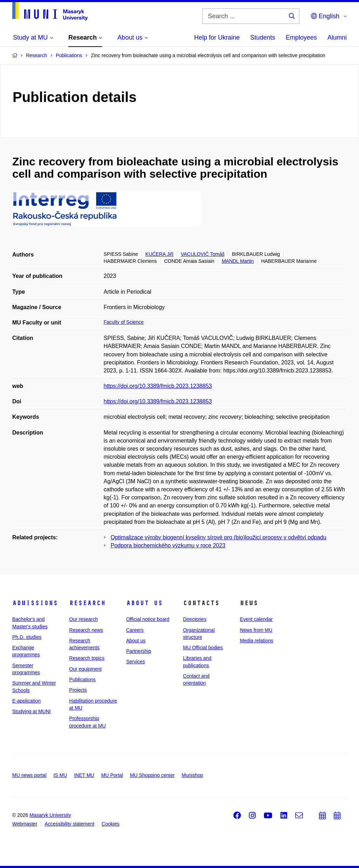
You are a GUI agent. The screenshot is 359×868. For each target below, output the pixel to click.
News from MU (256, 630)
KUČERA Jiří (160, 254)
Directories (195, 619)
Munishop (192, 775)
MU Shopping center (153, 775)
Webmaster (25, 824)
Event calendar (256, 619)
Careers (135, 630)
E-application (26, 701)
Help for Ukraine (217, 37)
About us (144, 603)
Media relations (256, 641)
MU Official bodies (203, 648)
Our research (83, 619)
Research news (86, 630)
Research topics (87, 658)
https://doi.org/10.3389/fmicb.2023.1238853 (158, 386)
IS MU (60, 775)
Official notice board (148, 619)
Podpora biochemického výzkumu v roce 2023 (168, 545)
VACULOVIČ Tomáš (203, 254)
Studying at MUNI (32, 711)
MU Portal (112, 775)
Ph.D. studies (27, 637)
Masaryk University (50, 815)
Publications (82, 679)
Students (263, 37)
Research (87, 603)
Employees (301, 37)
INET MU (84, 775)
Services (136, 662)
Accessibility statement (69, 824)
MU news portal (29, 775)
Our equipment (85, 669)
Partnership (139, 651)
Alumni (337, 37)
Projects (78, 690)
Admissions (35, 603)
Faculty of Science (124, 322)
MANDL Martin (238, 261)
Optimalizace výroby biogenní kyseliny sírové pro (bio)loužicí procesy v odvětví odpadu (219, 537)
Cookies (111, 824)
